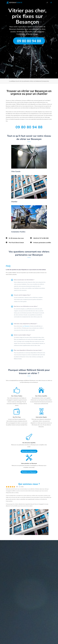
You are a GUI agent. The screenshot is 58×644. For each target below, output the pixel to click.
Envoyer (47, 75)
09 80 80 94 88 (29, 41)
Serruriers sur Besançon (29, 451)
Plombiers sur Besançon (29, 472)
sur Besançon (25, 326)
